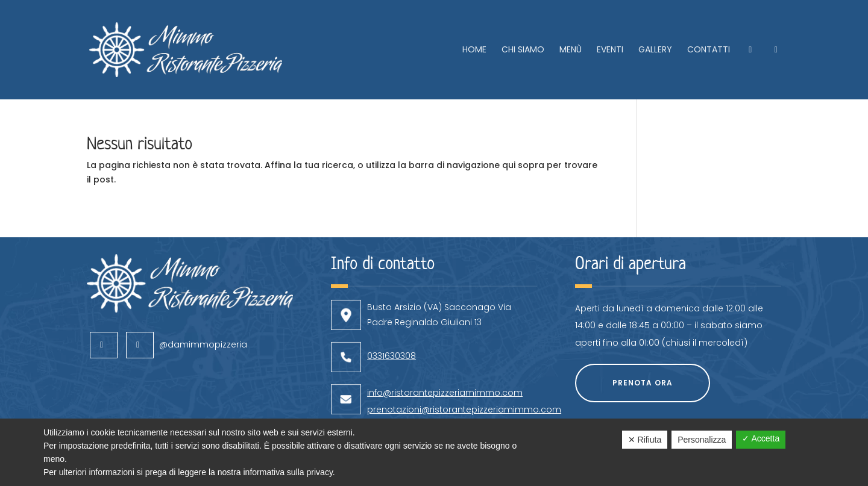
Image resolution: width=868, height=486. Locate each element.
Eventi (610, 50)
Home (474, 50)
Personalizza (702, 440)
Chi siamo (523, 50)
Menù (571, 50)
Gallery (655, 50)
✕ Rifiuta (645, 440)
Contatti (709, 50)
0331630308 (392, 325)
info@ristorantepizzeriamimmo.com (445, 361)
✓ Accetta (761, 438)
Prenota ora (643, 351)
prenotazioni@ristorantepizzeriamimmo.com (464, 378)
